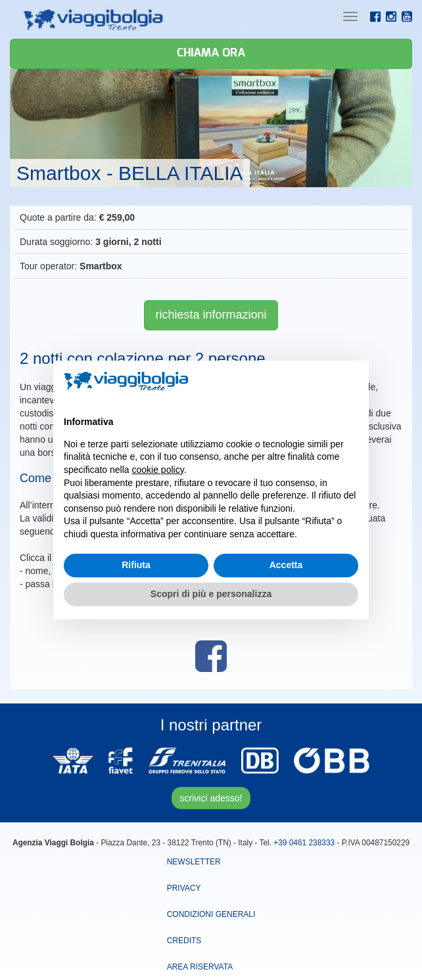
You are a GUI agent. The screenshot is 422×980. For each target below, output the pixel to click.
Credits (184, 941)
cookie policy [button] (158, 470)
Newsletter (194, 862)
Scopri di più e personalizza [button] (211, 594)
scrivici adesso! (211, 798)
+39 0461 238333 (304, 843)
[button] (352, 382)
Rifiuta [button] (136, 565)
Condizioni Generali (211, 914)
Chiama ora (211, 53)
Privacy (184, 888)
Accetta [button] (286, 565)
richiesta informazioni (211, 315)
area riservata (200, 967)
